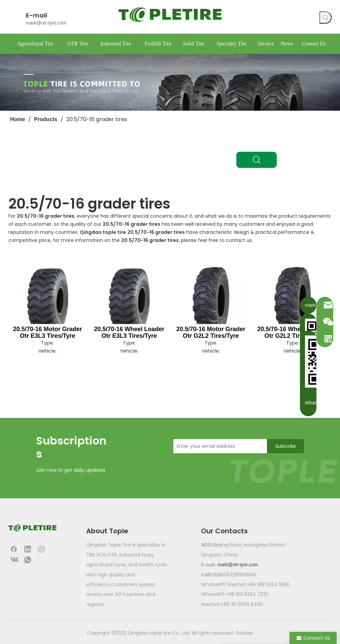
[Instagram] (41, 549)
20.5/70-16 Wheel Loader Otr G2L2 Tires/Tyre (292, 332)
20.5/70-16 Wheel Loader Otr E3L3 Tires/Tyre (129, 332)
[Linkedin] (28, 549)
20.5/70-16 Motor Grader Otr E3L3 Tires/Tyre (48, 332)
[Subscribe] (285, 446)
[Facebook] (261, 19)
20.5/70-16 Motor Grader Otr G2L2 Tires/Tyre (211, 332)
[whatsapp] (289, 19)
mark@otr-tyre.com (46, 23)
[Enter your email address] (218, 446)
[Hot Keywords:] (326, 17)
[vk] (275, 19)
